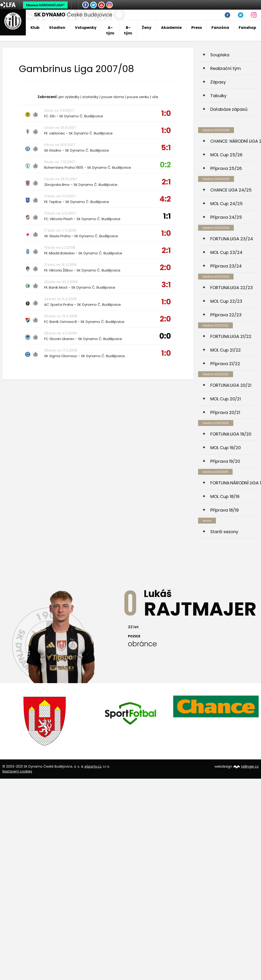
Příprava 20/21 (225, 412)
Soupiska (220, 55)
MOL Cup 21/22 (226, 350)
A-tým (110, 30)
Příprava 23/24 (226, 266)
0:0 (165, 336)
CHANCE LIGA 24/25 (231, 190)
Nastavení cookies (17, 771)
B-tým (128, 30)
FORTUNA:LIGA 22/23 (232, 288)
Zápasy (218, 82)
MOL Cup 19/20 (226, 448)
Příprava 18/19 (225, 510)
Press (197, 28)
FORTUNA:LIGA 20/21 (231, 385)
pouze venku (138, 97)
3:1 (166, 285)
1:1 (167, 216)
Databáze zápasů (229, 109)
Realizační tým (226, 68)
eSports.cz (93, 766)
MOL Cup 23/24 (226, 252)
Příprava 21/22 (225, 364)
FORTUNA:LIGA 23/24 (232, 239)
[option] (45, 721)
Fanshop (247, 28)
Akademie (171, 28)
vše (155, 97)
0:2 (165, 165)
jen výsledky (69, 97)
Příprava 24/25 (226, 217)
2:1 (166, 182)
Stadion (57, 28)
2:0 (165, 267)
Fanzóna (220, 28)
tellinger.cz (250, 766)
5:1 (166, 147)
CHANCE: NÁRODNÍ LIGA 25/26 (234, 141)
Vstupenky (86, 28)
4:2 (165, 199)
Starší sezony (224, 532)
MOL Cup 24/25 (226, 204)
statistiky (90, 97)
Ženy (147, 28)
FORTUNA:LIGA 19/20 (231, 434)
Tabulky (218, 96)
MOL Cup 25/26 (226, 155)
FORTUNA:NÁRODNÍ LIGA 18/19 (234, 483)
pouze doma (113, 97)
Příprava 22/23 (226, 315)
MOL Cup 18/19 (225, 496)
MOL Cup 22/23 (226, 301)
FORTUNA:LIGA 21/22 (231, 336)
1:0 (166, 113)
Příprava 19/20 (225, 461)
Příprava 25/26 (226, 168)
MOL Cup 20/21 (226, 399)
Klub (35, 28)
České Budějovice (73, 15)
